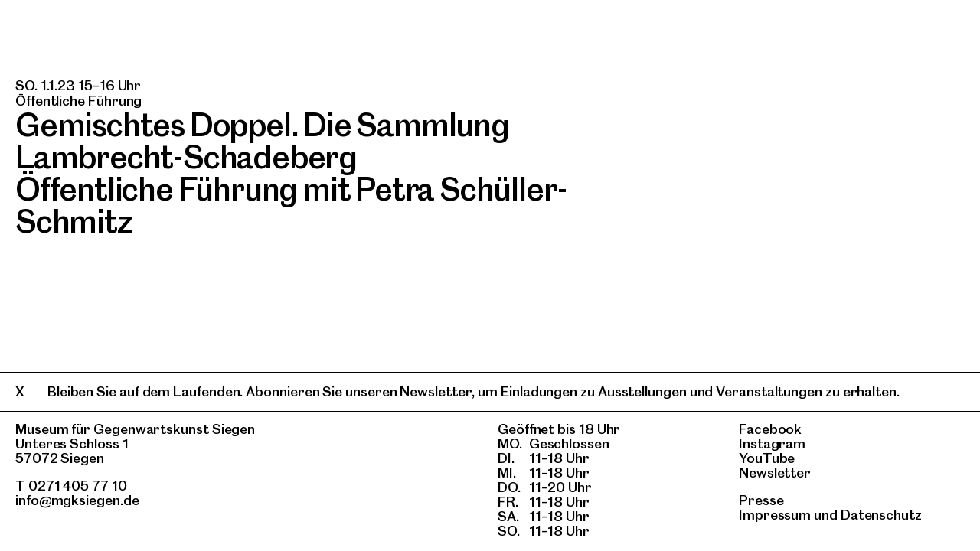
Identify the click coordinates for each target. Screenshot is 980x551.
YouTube (767, 458)
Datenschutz (881, 515)
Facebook (770, 429)
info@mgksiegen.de (77, 500)
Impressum (775, 515)
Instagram (772, 443)
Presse (761, 500)
